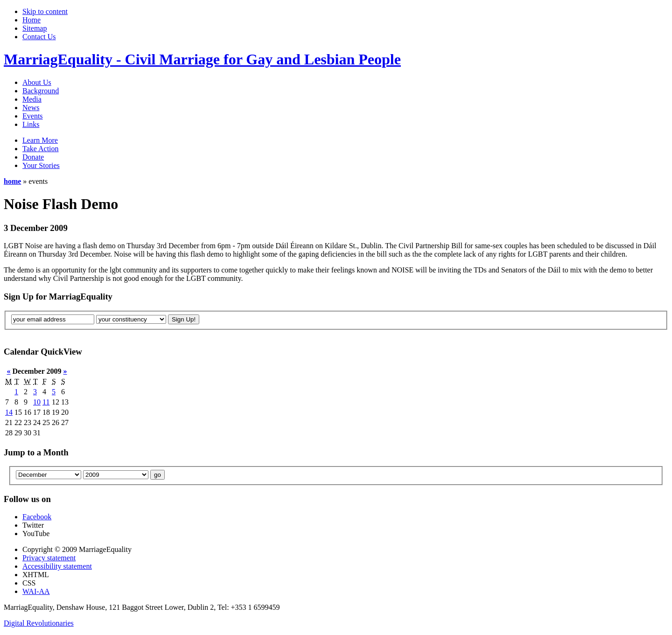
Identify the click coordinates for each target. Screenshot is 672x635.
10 (37, 402)
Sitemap (35, 28)
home (12, 181)
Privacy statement (49, 558)
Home (31, 20)
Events (33, 116)
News (31, 108)
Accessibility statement (57, 566)
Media (32, 99)
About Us (37, 82)
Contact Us (39, 37)
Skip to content (45, 11)
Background (41, 91)
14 (9, 412)
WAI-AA (36, 591)
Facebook (37, 517)
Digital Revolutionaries (39, 623)
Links (31, 124)
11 (46, 402)
